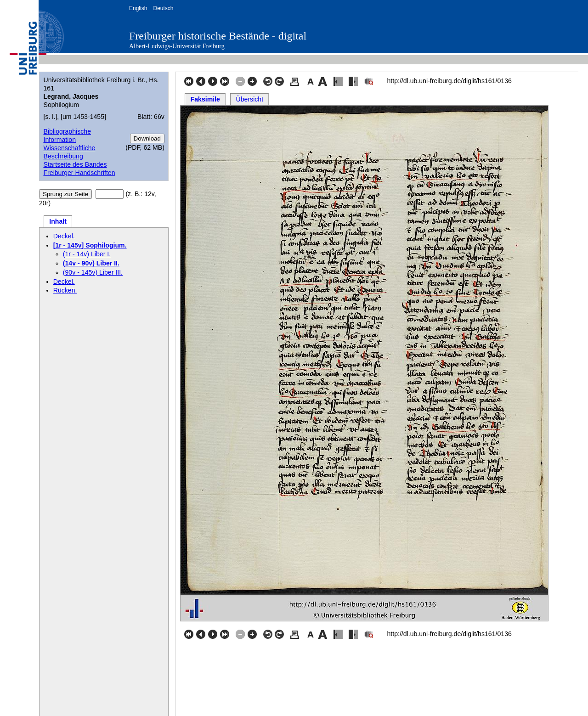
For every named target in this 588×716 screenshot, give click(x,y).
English (138, 8)
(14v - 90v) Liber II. (91, 263)
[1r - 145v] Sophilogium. (90, 245)
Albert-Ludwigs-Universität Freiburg (177, 46)
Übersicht (250, 99)
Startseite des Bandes (75, 164)
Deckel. (64, 236)
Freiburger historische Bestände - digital (218, 36)
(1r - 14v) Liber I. (87, 254)
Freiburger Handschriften (79, 173)
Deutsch (163, 8)
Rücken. (65, 290)
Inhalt (58, 221)
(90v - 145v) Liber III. (93, 272)
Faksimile (205, 99)
